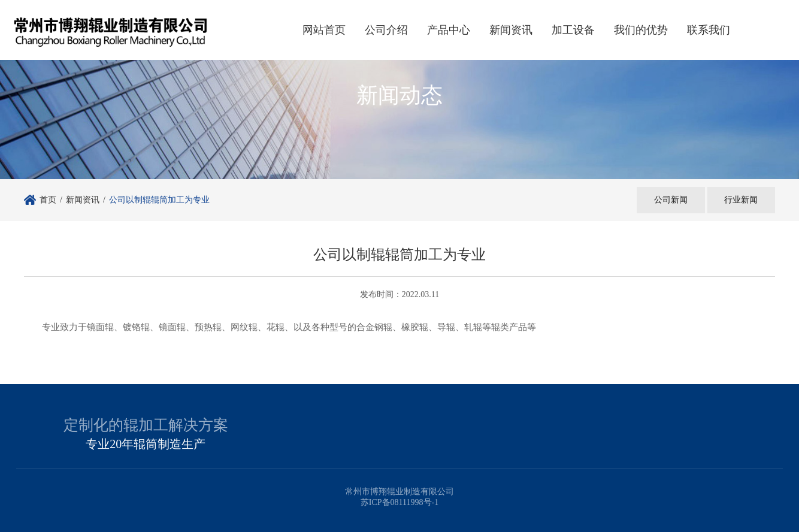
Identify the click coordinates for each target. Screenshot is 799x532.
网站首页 (324, 30)
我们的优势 (641, 30)
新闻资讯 (511, 30)
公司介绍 (386, 30)
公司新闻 (668, 200)
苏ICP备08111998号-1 (399, 502)
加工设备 (573, 30)
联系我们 (709, 30)
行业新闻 (740, 200)
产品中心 (449, 30)
